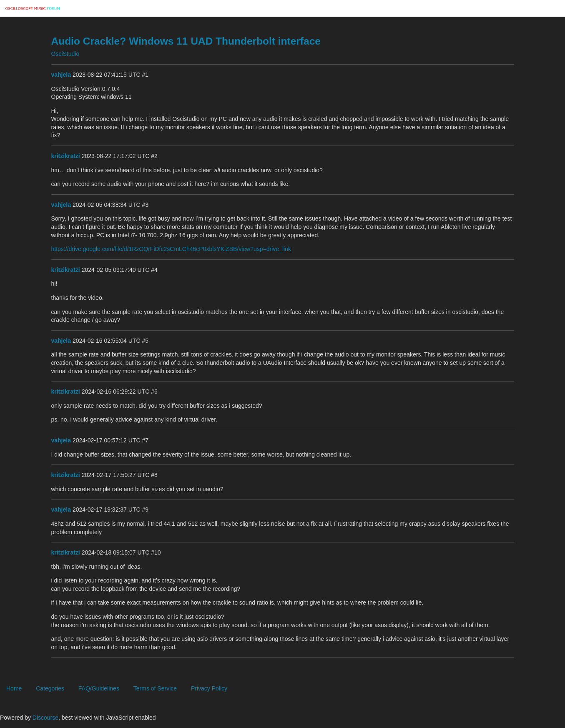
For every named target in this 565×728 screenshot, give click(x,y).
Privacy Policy (209, 688)
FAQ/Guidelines (99, 688)
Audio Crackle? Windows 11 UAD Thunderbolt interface (186, 41)
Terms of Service (155, 688)
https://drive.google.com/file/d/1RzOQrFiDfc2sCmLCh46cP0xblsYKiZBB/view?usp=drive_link (171, 249)
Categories (50, 688)
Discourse (45, 718)
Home (14, 688)
